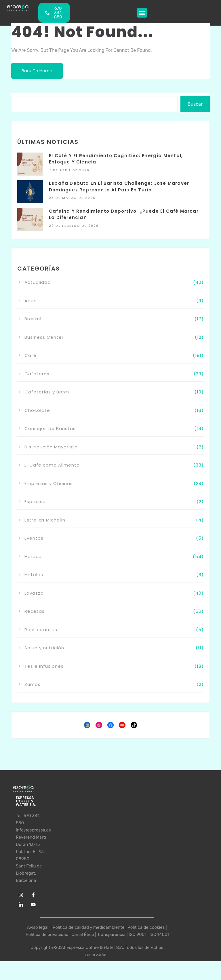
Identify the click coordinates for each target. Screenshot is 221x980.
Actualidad (38, 282)
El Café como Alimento (52, 465)
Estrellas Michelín (45, 520)
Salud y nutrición (44, 648)
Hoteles (34, 575)
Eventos (34, 538)
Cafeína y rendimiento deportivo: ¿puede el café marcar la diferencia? (124, 214)
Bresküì (33, 319)
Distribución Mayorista (51, 447)
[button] (142, 13)
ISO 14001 (159, 935)
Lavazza (34, 593)
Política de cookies (146, 927)
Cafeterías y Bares (47, 392)
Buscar (195, 104)
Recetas (35, 611)
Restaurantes (41, 630)
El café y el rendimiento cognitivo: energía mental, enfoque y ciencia (116, 159)
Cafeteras (37, 374)
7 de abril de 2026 (69, 170)
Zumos (33, 684)
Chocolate (37, 410)
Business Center (44, 337)
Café (31, 355)
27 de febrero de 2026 (74, 226)
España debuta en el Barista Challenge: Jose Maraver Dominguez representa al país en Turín (119, 187)
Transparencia (112, 935)
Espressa (35, 502)
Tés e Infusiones (44, 666)
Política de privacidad (47, 935)
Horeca (33, 556)
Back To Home (37, 71)
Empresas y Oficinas (49, 483)
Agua (31, 301)
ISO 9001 (138, 935)
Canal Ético (83, 935)
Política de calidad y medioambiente (89, 927)
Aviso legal (38, 927)
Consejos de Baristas (50, 428)
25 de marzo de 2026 (72, 198)
